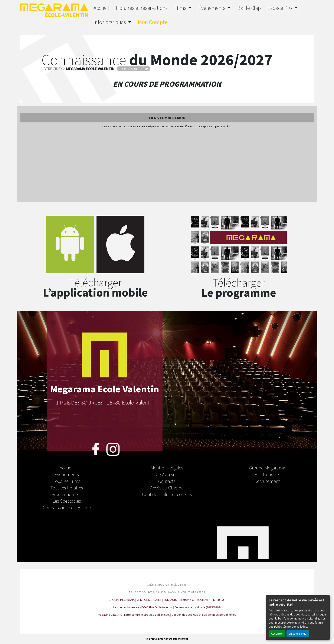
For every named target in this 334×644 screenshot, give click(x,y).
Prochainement (67, 494)
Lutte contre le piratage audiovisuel (147, 615)
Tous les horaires (67, 488)
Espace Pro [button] (280, 8)
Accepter (277, 633)
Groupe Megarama (267, 468)
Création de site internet (173, 639)
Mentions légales (167, 468)
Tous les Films (67, 481)
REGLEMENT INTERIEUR (211, 600)
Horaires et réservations (142, 8)
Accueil (101, 8)
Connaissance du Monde (67, 507)
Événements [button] (212, 8)
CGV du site (167, 474)
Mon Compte (153, 22)
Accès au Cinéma (167, 488)
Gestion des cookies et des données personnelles (204, 615)
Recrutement (267, 481)
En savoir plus (298, 633)
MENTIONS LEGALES (149, 600)
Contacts (167, 481)
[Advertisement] (167, 165)
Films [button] (181, 8)
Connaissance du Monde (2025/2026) (198, 607)
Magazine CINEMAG (110, 615)
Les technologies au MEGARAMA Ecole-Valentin (143, 607)
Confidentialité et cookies (167, 494)
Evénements (67, 474)
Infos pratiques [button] (110, 22)
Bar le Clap (249, 8)
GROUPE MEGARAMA (122, 600)
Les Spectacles (67, 501)
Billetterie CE (267, 474)
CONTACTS (170, 600)
